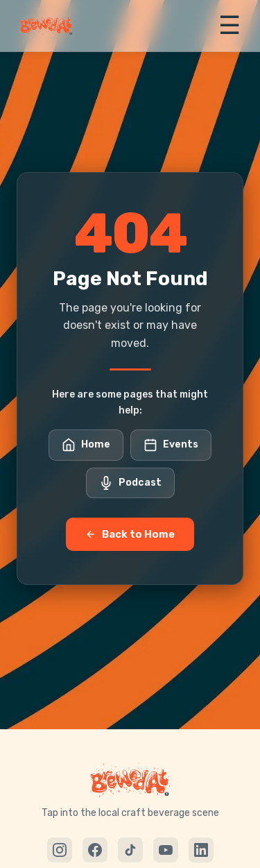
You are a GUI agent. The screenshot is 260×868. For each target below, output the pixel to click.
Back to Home (130, 534)
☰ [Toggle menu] (229, 25)
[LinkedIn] (201, 850)
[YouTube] (166, 850)
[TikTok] (130, 850)
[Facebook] (95, 850)
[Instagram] (60, 850)
